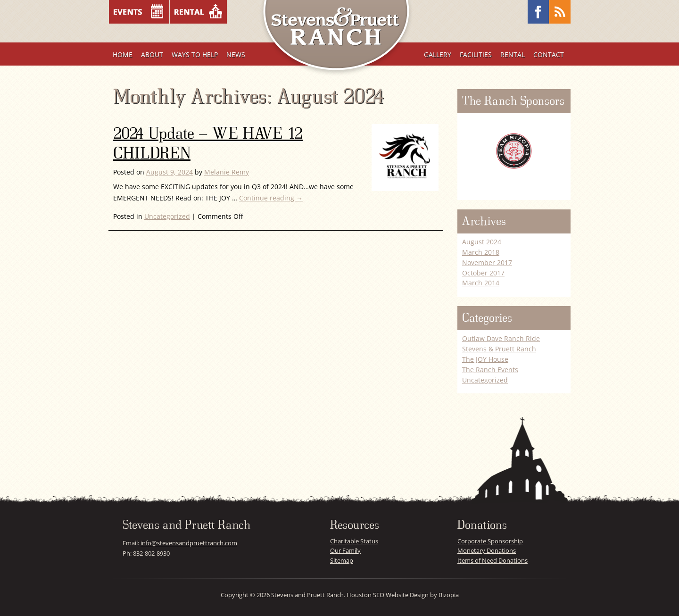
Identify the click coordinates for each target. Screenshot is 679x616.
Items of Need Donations (493, 560)
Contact (549, 54)
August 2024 (482, 242)
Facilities (476, 54)
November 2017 (487, 262)
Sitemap (342, 560)
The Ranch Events (490, 370)
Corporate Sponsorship (490, 541)
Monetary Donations (487, 550)
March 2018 (481, 252)
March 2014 (481, 283)
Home (123, 54)
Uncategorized (167, 216)
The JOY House (485, 359)
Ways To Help (195, 54)
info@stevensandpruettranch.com (189, 543)
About (152, 54)
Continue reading (271, 198)
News (236, 54)
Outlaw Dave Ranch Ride (501, 338)
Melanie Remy (227, 172)
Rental (513, 54)
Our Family (345, 550)
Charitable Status (354, 541)
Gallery (438, 54)
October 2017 (483, 273)
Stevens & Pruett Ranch (499, 349)
